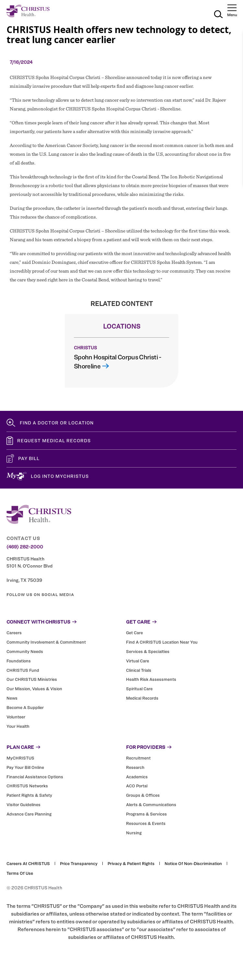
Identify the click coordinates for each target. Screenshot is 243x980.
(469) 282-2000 (25, 547)
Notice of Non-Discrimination (193, 863)
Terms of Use (20, 873)
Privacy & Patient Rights (131, 863)
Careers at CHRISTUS (28, 863)
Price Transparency (79, 863)
